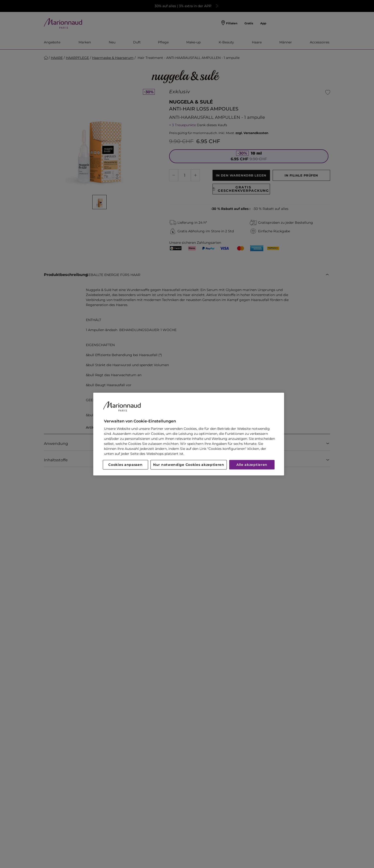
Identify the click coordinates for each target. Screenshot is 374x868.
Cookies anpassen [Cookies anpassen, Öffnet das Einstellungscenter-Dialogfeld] (125, 465)
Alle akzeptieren (252, 465)
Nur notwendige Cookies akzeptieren (189, 465)
